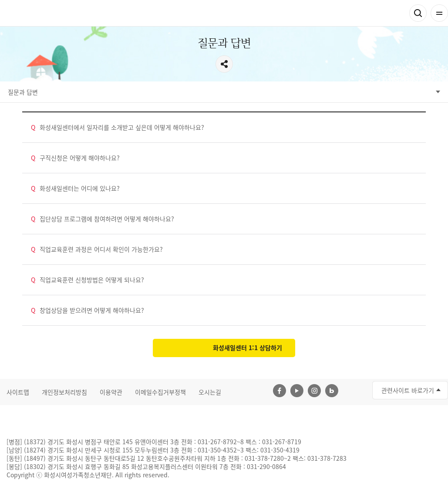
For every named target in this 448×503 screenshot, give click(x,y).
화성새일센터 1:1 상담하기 (248, 348)
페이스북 (280, 391)
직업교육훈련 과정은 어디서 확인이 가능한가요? (97, 249)
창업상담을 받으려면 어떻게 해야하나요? (88, 310)
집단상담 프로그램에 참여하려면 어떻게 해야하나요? (103, 219)
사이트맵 (18, 392)
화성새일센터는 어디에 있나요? (75, 188)
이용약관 (111, 392)
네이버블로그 (332, 391)
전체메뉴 (439, 13)
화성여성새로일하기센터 (52, 13)
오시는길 (210, 392)
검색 (418, 13)
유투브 (297, 391)
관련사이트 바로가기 (408, 390)
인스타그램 (314, 391)
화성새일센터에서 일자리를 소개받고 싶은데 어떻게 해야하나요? (118, 127)
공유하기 (224, 64)
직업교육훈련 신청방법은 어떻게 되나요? (88, 280)
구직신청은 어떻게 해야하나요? (75, 158)
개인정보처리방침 (64, 392)
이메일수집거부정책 (160, 392)
